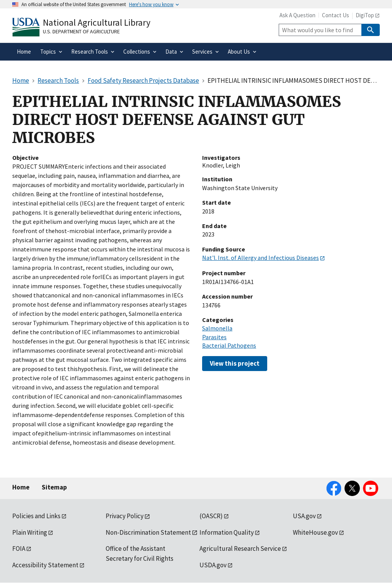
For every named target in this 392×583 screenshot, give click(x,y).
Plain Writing (30, 532)
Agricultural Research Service (240, 549)
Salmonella (217, 328)
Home (21, 487)
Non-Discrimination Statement (148, 532)
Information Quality (227, 532)
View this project (235, 363)
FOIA (19, 549)
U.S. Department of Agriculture (81, 31)
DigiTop (365, 15)
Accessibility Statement (45, 565)
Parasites (214, 337)
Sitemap (54, 487)
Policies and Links (36, 516)
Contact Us (336, 15)
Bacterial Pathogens (229, 345)
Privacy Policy (125, 516)
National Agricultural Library (97, 22)
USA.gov (304, 516)
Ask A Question (297, 15)
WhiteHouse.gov (315, 532)
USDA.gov (213, 565)
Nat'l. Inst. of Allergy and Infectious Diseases (261, 258)
